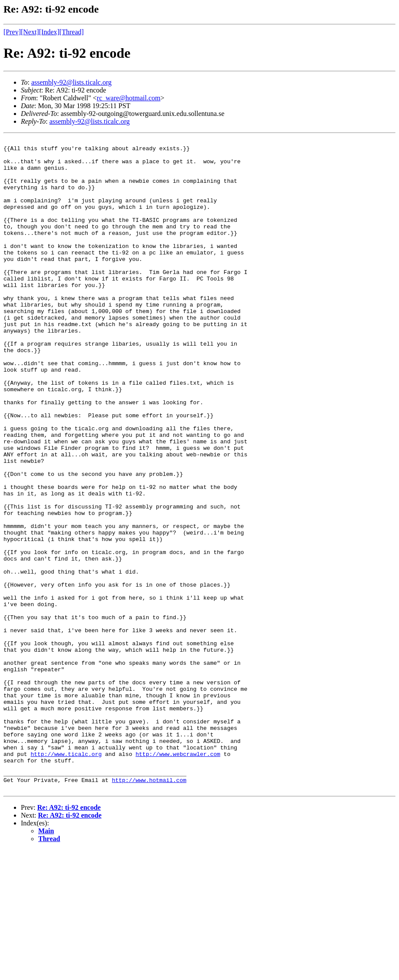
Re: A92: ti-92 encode (69, 938)
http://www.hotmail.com (149, 909)
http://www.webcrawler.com (178, 878)
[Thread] (72, 32)
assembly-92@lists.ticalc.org (71, 82)
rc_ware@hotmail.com (129, 98)
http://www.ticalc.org (66, 878)
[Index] (49, 32)
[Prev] (12, 32)
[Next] (30, 32)
